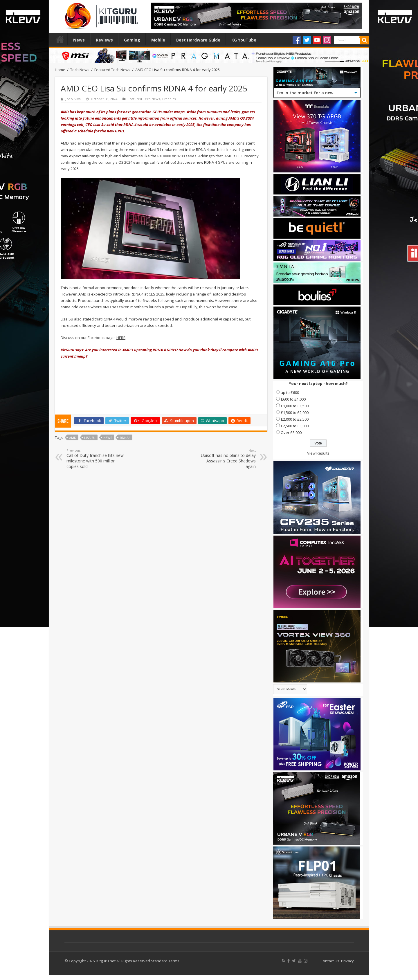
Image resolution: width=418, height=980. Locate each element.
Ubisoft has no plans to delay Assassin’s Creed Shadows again (226, 459)
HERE (121, 338)
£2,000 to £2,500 (295, 419)
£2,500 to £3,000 (295, 426)
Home (60, 39)
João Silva (73, 99)
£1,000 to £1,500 (295, 406)
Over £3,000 (291, 433)
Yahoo (169, 162)
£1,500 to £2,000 (295, 412)
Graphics (169, 99)
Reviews (104, 40)
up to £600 (290, 392)
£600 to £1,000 (293, 399)
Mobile (158, 40)
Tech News (80, 70)
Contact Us (330, 961)
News (79, 40)
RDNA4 (125, 438)
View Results (318, 453)
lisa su (90, 438)
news (108, 438)
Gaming (132, 40)
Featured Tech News (112, 70)
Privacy (347, 961)
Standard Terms (165, 961)
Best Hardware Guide (198, 40)
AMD (73, 438)
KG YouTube (244, 40)
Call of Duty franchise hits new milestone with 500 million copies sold (96, 459)
